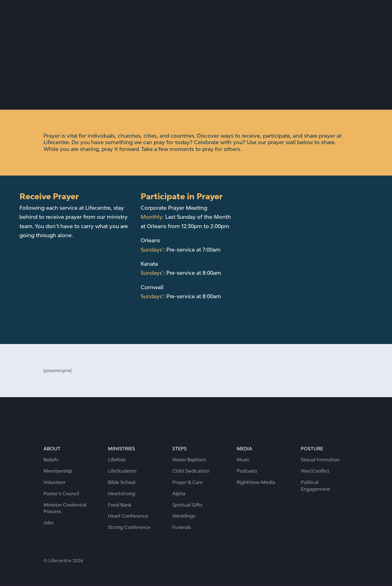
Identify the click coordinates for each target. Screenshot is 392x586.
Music (243, 460)
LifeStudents (122, 471)
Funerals (182, 527)
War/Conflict (315, 471)
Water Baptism (189, 460)
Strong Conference (129, 527)
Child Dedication (191, 471)
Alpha (179, 494)
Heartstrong (122, 494)
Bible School (122, 482)
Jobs (49, 523)
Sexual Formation (320, 460)
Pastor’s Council (61, 494)
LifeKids (117, 460)
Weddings (184, 516)
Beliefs (51, 460)
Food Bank (120, 505)
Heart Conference (128, 516)
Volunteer (55, 482)
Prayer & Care (188, 482)
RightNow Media (256, 482)
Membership (58, 471)
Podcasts (247, 471)
